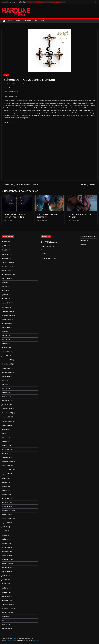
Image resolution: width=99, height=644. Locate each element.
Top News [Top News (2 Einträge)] (43, 262)
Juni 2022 (5, 433)
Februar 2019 (6, 596)
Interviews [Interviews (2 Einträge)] (54, 242)
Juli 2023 (4, 380)
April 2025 (5, 295)
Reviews (18, 21)
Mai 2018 (4, 620)
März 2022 (5, 445)
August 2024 (6, 327)
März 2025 (5, 299)
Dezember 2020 (7, 507)
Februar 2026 (6, 254)
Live (36, 21)
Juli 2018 (4, 616)
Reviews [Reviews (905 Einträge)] (46, 258)
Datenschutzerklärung (88, 237)
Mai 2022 (4, 437)
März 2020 (5, 543)
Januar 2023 (5, 405)
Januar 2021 (5, 502)
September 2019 (7, 568)
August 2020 (6, 523)
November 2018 (7, 608)
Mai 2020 (4, 535)
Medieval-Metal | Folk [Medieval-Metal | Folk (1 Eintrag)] (46, 250)
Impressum (84, 241)
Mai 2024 (4, 340)
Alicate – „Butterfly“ (89, 185)
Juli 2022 (4, 429)
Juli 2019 (4, 576)
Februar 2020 (6, 547)
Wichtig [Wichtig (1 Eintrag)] (48, 262)
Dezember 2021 (7, 458)
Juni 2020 (5, 531)
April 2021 (5, 490)
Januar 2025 (5, 307)
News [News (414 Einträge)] (44, 253)
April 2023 (5, 393)
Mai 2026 (4, 242)
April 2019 (5, 588)
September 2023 (7, 372)
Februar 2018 (6, 629)
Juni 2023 (5, 384)
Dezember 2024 (7, 311)
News (10, 21)
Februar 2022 (6, 449)
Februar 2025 (6, 303)
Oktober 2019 (6, 564)
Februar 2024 (6, 352)
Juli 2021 (4, 478)
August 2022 (6, 425)
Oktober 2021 (6, 466)
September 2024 (7, 323)
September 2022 (7, 421)
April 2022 (5, 441)
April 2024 (5, 344)
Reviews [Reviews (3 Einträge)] (54, 259)
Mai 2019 (4, 584)
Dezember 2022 (7, 409)
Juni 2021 (5, 482)
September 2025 (7, 274)
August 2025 (6, 278)
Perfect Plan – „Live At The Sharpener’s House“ (20, 185)
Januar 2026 (5, 258)
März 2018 (5, 625)
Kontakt (83, 245)
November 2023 (7, 364)
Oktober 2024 (6, 319)
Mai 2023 (4, 388)
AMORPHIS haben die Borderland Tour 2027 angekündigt (44, 2)
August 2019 (6, 572)
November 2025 (7, 266)
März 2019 (5, 592)
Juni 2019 (5, 580)
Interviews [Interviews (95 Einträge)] (46, 242)
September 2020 (7, 519)
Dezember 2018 (7, 604)
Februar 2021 (6, 498)
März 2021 (5, 494)
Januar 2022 (5, 454)
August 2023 (6, 376)
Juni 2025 (5, 287)
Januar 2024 (5, 356)
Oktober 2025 (6, 270)
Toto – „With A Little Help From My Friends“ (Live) (15, 216)
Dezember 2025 (7, 262)
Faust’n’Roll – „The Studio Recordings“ (48, 216)
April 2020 (5, 539)
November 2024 (7, 315)
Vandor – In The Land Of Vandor (80, 216)
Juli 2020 (4, 527)
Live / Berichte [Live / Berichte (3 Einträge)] (50, 247)
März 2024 (5, 348)
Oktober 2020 (6, 515)
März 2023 (5, 397)
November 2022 (7, 413)
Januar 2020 (5, 551)
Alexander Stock (21, 84)
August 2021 (6, 474)
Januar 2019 (5, 600)
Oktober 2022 (6, 417)
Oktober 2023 (6, 368)
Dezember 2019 (7, 555)
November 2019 (7, 559)
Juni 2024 (5, 335)
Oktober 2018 (6, 612)
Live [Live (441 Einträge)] (43, 246)
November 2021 (7, 462)
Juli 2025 (4, 283)
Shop (42, 21)
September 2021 (7, 470)
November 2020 (7, 511)
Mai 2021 (4, 486)
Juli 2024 (4, 331)
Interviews (27, 21)
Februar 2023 (6, 401)
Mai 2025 (4, 291)
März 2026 (5, 250)
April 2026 (5, 246)
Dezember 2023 (7, 360)
